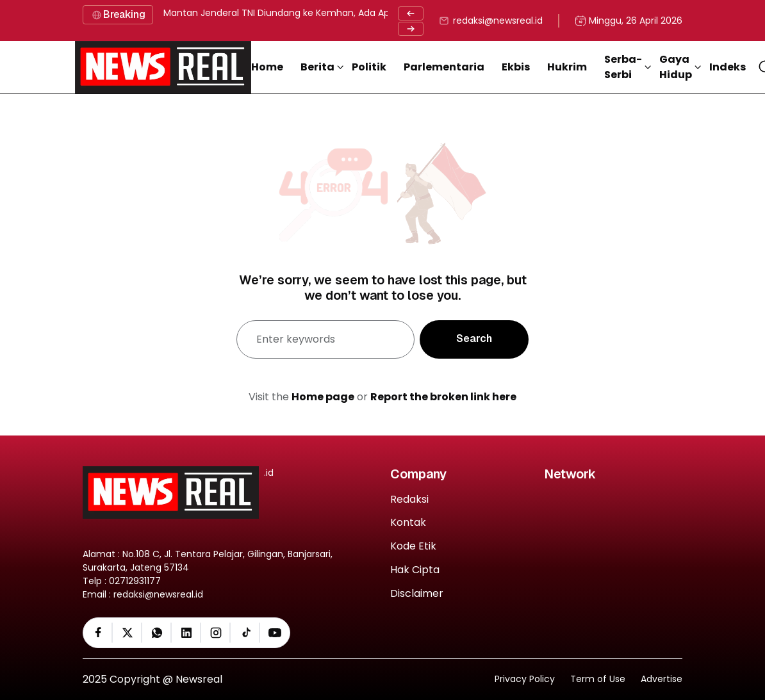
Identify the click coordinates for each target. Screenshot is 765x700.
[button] (322, 67)
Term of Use (598, 679)
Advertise (662, 679)
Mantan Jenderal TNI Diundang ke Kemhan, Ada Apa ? (283, 13)
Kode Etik (413, 547)
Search (474, 338)
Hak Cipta (415, 570)
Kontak (408, 523)
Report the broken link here (443, 397)
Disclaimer (417, 594)
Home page (323, 397)
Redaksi (409, 500)
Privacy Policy (525, 679)
